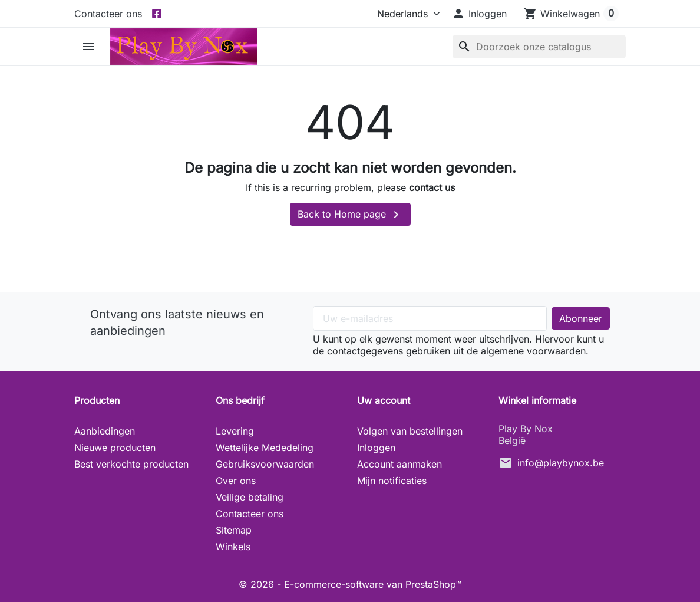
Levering (235, 431)
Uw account (384, 400)
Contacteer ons (108, 14)
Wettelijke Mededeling (265, 448)
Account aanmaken (399, 464)
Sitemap (234, 530)
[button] (479, 14)
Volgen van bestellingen (410, 431)
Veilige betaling (250, 497)
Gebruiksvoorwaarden (265, 464)
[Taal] (406, 14)
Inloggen (376, 448)
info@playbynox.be (561, 463)
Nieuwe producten (115, 448)
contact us (432, 187)
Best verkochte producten (131, 464)
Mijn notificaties (392, 481)
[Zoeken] (539, 47)
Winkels (233, 547)
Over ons (236, 481)
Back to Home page (350, 215)
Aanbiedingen (105, 431)
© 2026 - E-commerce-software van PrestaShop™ (350, 584)
